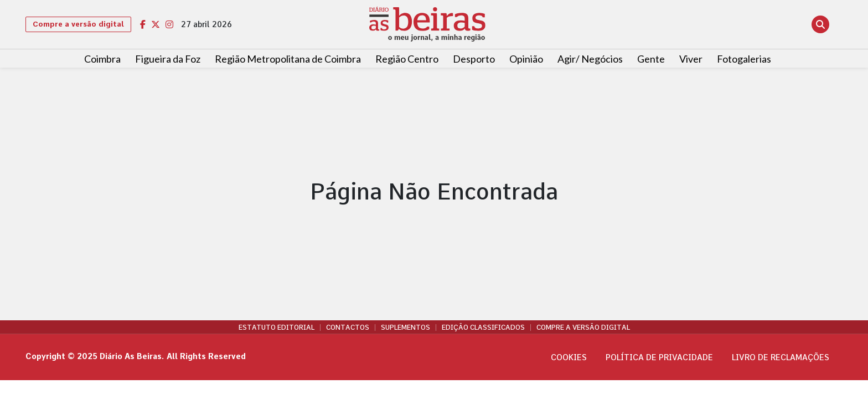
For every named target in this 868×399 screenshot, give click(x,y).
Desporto (474, 59)
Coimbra (102, 59)
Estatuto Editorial (277, 328)
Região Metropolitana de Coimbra (288, 59)
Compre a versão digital (78, 24)
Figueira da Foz (168, 59)
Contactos (348, 328)
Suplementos (405, 328)
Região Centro (407, 59)
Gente (651, 59)
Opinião (526, 59)
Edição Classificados (483, 328)
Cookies (569, 357)
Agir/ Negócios (590, 59)
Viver (691, 59)
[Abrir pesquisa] (820, 24)
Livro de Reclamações (781, 357)
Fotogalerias (744, 59)
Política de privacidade (659, 357)
